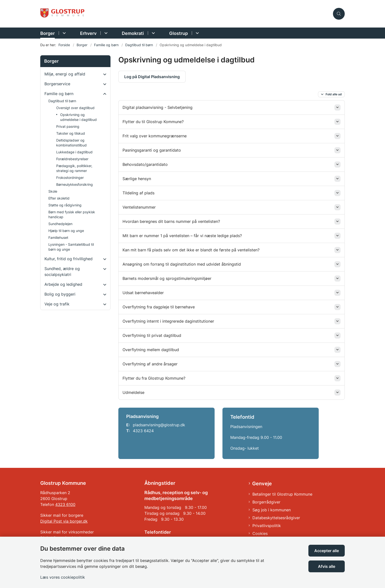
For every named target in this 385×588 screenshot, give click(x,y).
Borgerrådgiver (266, 502)
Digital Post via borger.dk (64, 521)
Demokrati (133, 33)
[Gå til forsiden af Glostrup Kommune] (185, 14)
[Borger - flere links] (63, 33)
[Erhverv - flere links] (105, 33)
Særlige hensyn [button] (137, 179)
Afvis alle (327, 566)
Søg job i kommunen (272, 510)
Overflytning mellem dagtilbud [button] (151, 350)
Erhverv (88, 33)
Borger (48, 33)
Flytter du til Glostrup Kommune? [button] (153, 122)
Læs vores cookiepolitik (63, 577)
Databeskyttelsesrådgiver (276, 518)
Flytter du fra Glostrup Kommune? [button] (154, 378)
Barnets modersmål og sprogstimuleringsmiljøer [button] (167, 278)
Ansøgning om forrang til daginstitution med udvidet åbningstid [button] (182, 264)
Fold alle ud (334, 94)
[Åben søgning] (339, 14)
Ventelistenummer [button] (139, 207)
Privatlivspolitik (267, 526)
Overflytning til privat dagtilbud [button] (152, 335)
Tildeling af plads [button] (139, 193)
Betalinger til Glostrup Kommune (282, 494)
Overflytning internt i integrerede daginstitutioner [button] (168, 321)
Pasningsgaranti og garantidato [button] (152, 150)
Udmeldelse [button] (133, 392)
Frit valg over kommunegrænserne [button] (155, 136)
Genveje (262, 484)
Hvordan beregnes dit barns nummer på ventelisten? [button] (172, 221)
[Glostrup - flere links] (197, 33)
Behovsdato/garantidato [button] (145, 164)
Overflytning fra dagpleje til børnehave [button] (159, 307)
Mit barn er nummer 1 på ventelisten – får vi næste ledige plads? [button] (182, 236)
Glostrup (179, 33)
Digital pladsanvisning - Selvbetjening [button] (158, 107)
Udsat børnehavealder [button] (143, 293)
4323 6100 (65, 504)
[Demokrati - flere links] (153, 33)
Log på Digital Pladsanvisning (152, 77)
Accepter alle (327, 551)
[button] (103, 74)
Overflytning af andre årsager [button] (150, 364)
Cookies (260, 533)
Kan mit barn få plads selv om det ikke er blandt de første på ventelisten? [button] (191, 250)
